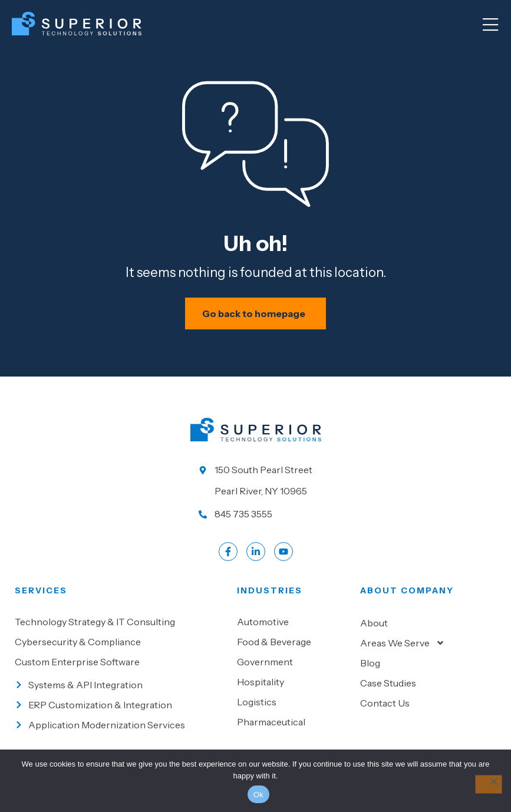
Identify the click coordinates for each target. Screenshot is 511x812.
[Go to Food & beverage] (293, 644)
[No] (488, 784)
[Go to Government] (293, 664)
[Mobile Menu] (490, 25)
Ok (258, 795)
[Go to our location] (256, 483)
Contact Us (385, 705)
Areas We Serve (403, 645)
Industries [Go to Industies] (270, 593)
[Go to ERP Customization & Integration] (120, 707)
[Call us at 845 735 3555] (256, 516)
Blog (370, 665)
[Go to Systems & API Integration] (120, 687)
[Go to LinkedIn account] (256, 554)
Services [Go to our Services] (41, 593)
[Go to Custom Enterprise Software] (120, 664)
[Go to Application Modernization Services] (120, 727)
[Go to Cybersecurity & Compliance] (120, 644)
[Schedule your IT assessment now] (255, 316)
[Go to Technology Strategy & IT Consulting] (120, 624)
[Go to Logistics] (293, 704)
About (374, 625)
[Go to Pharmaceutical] (293, 724)
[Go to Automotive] (293, 624)
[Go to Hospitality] (293, 684)
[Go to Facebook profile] (228, 554)
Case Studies (388, 685)
